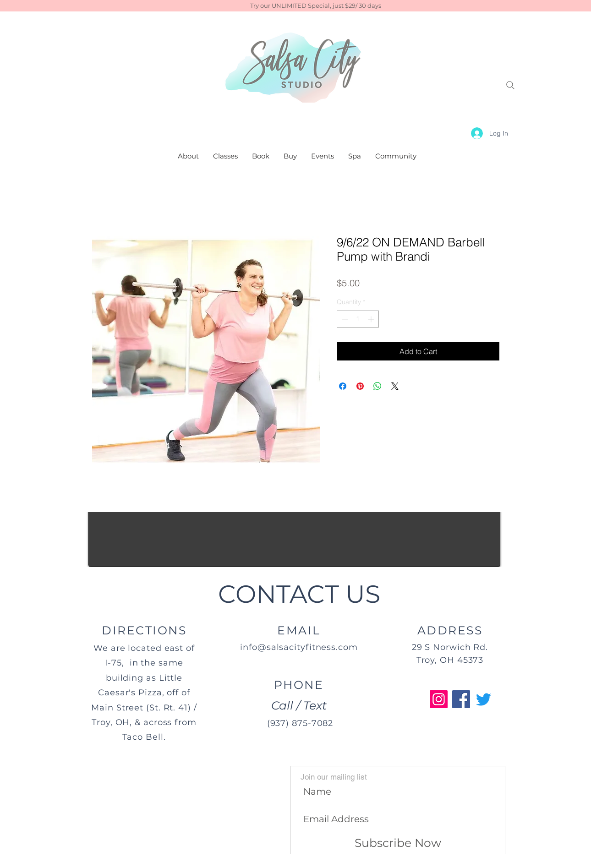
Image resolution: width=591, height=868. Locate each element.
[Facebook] (461, 699)
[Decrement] (344, 319)
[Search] (510, 85)
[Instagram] (439, 699)
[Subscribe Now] (398, 843)
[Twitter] (484, 699)
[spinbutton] (358, 319)
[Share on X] (395, 386)
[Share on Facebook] (343, 386)
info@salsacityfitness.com (299, 647)
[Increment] (372, 319)
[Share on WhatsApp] (378, 386)
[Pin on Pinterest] (360, 386)
